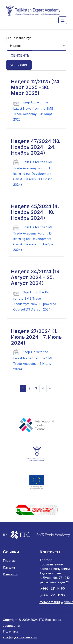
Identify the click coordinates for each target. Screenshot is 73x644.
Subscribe (19, 65)
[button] (63, 20)
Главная (9, 561)
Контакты (11, 574)
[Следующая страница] (50, 388)
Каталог (9, 567)
